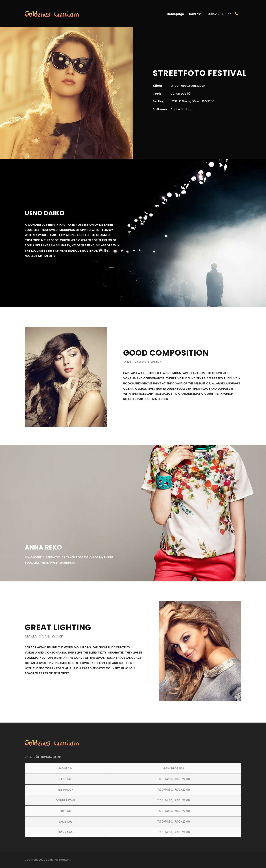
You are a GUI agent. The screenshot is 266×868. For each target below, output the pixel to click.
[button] (133, 800)
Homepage (175, 14)
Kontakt (195, 14)
